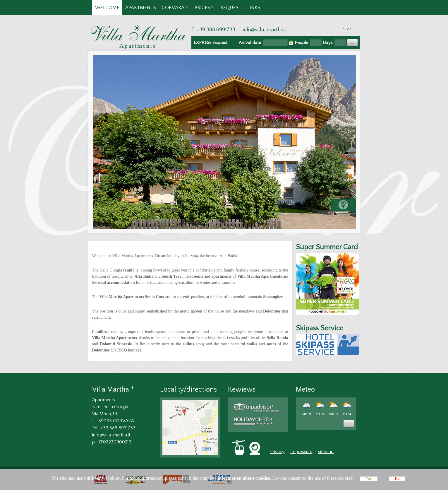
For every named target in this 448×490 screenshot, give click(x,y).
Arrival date (250, 43)
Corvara (173, 10)
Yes (369, 479)
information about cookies (244, 478)
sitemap (326, 452)
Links (254, 8)
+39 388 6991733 (118, 428)
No (397, 479)
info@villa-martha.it (265, 30)
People (301, 43)
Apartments (141, 8)
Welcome (107, 8)
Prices (203, 10)
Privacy (277, 452)
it (343, 29)
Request (231, 8)
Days (328, 43)
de (349, 29)
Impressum (301, 452)
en (357, 29)
